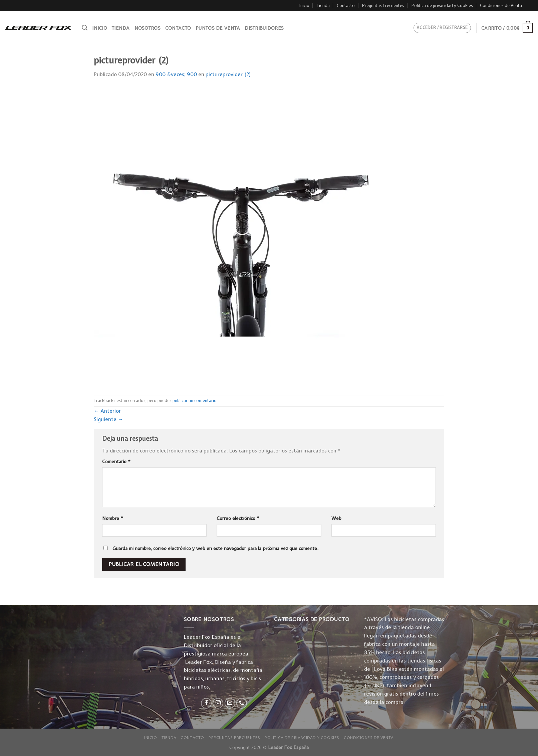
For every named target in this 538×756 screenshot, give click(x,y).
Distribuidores (264, 28)
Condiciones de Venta (501, 6)
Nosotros (148, 28)
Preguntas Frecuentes (383, 6)
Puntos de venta (218, 28)
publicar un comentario (195, 401)
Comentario (116, 461)
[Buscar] (85, 28)
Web (336, 518)
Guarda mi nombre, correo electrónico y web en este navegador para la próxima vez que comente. (215, 548)
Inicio (304, 6)
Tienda (323, 6)
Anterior (107, 411)
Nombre (113, 518)
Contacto (346, 6)
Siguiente (108, 419)
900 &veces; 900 (176, 74)
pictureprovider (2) (228, 74)
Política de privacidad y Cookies (442, 6)
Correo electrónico (238, 518)
